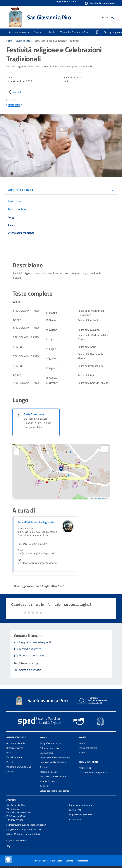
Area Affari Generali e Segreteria (36, 522)
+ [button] (16, 448)
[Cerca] (112, 17)
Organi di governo (15, 748)
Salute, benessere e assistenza (55, 791)
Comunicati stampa (88, 748)
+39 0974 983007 (15, 820)
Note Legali (57, 861)
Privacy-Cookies (41, 861)
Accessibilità (75, 819)
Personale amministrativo (19, 767)
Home (9, 41)
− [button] (16, 452)
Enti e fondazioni (14, 757)
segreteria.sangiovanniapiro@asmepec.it (26, 825)
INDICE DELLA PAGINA (20, 190)
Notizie (82, 743)
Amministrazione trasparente (93, 772)
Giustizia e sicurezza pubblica (54, 777)
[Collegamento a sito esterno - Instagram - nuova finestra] (8, 846)
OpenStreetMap (103, 498)
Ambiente (45, 786)
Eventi (82, 753)
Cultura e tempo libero (50, 748)
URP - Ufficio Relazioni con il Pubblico (24, 834)
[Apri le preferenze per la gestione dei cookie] (8, 860)
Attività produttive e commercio (55, 758)
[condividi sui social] (14, 92)
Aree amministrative (16, 743)
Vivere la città (23, 41)
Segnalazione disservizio (81, 815)
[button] (100, 3)
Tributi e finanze (47, 781)
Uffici (9, 753)
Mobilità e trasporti (49, 772)
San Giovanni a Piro (49, 17)
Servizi (44, 738)
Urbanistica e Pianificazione (53, 762)
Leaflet (92, 498)
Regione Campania (66, 2)
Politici (9, 762)
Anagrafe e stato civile (50, 743)
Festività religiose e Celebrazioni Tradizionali (57, 41)
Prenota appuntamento (80, 805)
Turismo (44, 767)
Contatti (11, 800)
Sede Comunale (34, 414)
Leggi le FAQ (75, 810)
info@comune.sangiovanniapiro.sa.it (24, 829)
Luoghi (10, 772)
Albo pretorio (85, 768)
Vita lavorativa (47, 753)
